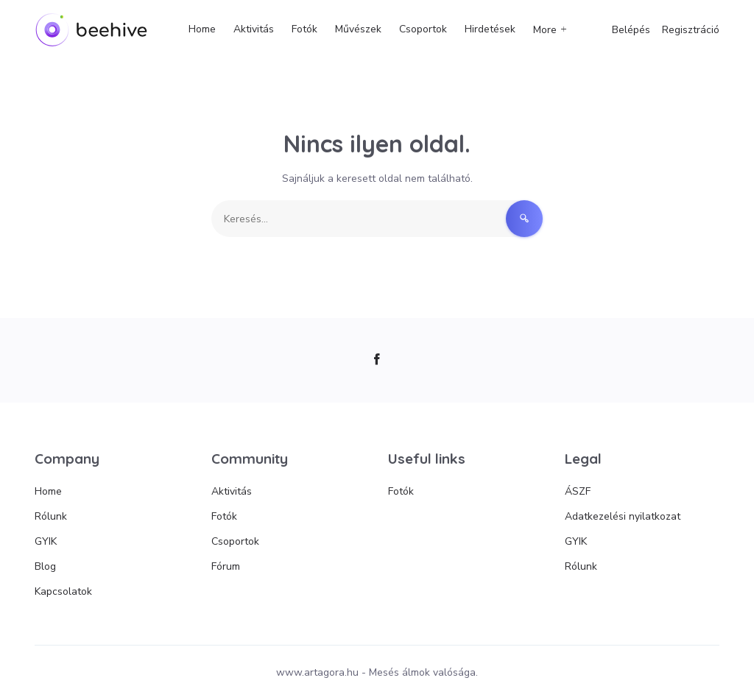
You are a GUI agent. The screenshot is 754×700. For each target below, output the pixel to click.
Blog (45, 566)
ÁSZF (578, 491)
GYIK (46, 541)
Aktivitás (254, 29)
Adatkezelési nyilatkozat (623, 516)
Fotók (304, 29)
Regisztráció (691, 30)
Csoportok (423, 29)
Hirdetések (490, 29)
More (545, 30)
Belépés (631, 30)
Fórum (226, 566)
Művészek (358, 29)
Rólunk (51, 516)
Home (202, 29)
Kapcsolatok (63, 591)
